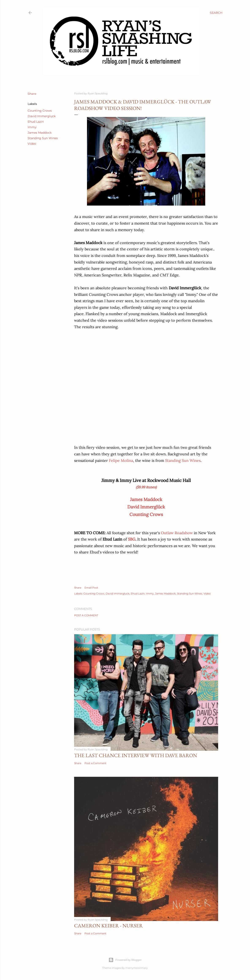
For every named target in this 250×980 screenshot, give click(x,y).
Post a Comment (86, 615)
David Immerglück (146, 507)
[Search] (216, 13)
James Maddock (40, 133)
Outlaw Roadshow (177, 533)
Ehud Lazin (36, 122)
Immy (32, 127)
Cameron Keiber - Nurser (108, 926)
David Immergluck (42, 116)
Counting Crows (40, 111)
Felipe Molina (121, 460)
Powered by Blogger (125, 960)
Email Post (91, 588)
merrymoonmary (137, 968)
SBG (132, 539)
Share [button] (32, 94)
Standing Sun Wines (43, 138)
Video (32, 144)
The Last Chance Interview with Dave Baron (136, 755)
